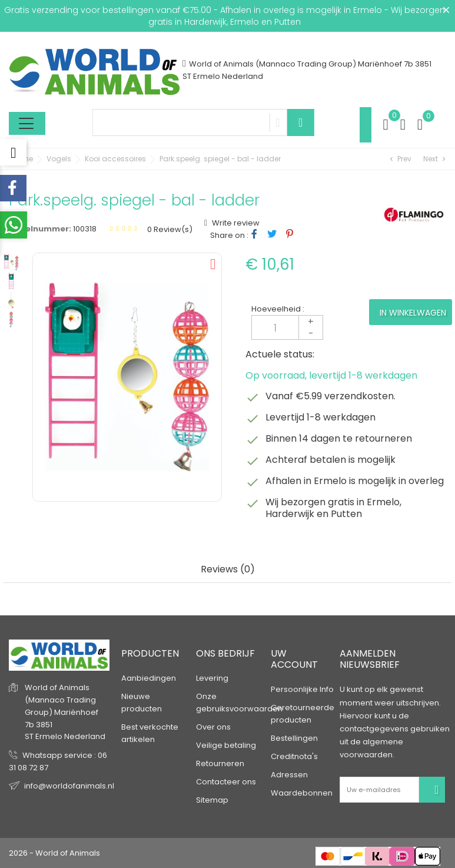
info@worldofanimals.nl (69, 786)
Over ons (213, 727)
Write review (235, 223)
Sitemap (212, 800)
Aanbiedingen (149, 678)
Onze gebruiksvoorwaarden (239, 703)
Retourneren (220, 763)
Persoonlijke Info (302, 689)
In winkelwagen (413, 313)
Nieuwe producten (142, 703)
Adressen (289, 775)
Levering (212, 678)
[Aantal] (287, 327)
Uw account (294, 659)
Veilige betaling (226, 745)
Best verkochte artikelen (150, 733)
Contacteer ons (226, 782)
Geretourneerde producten (303, 714)
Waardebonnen (302, 793)
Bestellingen (294, 738)
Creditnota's (294, 756)
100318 (85, 229)
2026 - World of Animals (54, 853)
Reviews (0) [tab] (228, 570)
